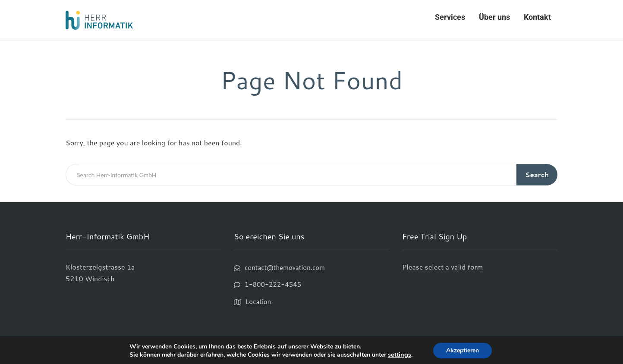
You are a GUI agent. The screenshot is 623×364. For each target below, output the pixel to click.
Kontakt (537, 17)
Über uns (494, 17)
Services (450, 17)
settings (400, 355)
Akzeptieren (463, 350)
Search (537, 175)
